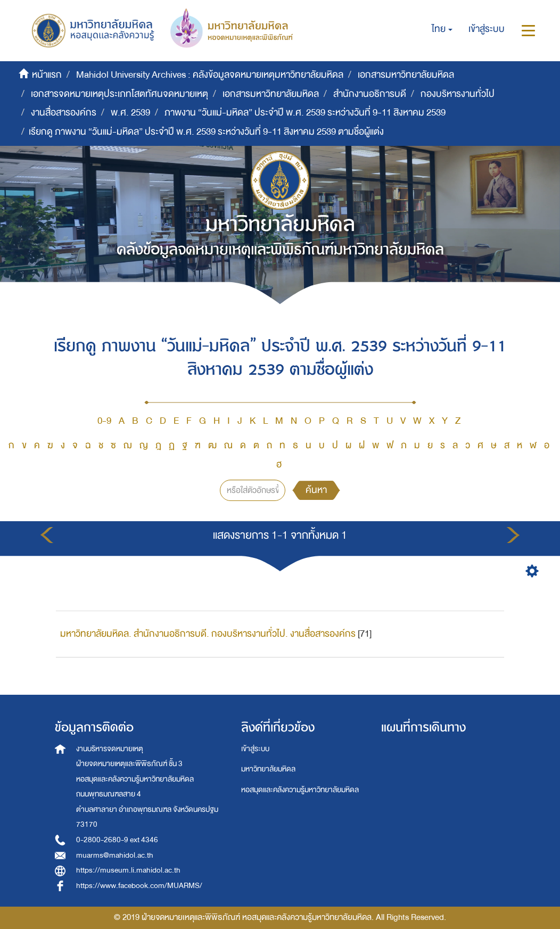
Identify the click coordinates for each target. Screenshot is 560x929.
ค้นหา (316, 490)
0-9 (104, 421)
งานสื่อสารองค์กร (64, 113)
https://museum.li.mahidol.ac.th (128, 870)
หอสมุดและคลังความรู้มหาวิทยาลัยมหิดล (300, 790)
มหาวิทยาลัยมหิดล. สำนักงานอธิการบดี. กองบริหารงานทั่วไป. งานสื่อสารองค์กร (208, 634)
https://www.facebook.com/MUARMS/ (139, 886)
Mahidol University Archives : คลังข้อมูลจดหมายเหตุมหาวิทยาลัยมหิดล (210, 75)
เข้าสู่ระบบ (255, 749)
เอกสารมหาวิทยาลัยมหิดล (406, 75)
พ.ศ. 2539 (130, 113)
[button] (442, 29)
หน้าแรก (47, 75)
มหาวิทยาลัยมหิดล (268, 769)
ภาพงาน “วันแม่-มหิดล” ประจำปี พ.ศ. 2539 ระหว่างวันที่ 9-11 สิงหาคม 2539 (305, 113)
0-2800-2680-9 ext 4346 (117, 840)
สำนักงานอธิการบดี (370, 94)
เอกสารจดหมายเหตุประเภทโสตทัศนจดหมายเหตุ (120, 94)
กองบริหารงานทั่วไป (458, 94)
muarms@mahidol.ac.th (115, 855)
